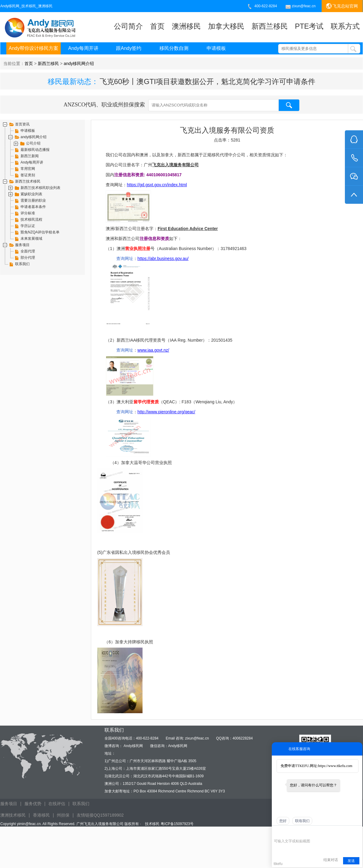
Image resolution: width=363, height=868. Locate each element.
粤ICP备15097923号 (177, 824)
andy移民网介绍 (79, 63)
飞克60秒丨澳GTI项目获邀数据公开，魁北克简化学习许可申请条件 (208, 81)
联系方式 (345, 26)
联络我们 (302, 821)
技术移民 (152, 824)
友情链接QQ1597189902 (100, 815)
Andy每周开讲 (83, 48)
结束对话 (331, 860)
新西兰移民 (270, 26)
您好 (283, 821)
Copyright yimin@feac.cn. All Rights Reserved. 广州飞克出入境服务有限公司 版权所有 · (71, 824)
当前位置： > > (49, 63)
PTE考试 (309, 26)
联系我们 (81, 804)
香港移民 (41, 815)
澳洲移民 (186, 26)
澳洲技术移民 (13, 815)
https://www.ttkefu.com (335, 766)
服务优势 (33, 804)
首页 (157, 26)
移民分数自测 (174, 48)
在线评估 (57, 804)
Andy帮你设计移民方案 (34, 48)
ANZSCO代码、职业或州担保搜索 (181, 105)
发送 (351, 861)
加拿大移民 (226, 26)
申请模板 (216, 48)
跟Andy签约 (129, 48)
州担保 (63, 815)
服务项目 (9, 804)
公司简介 (128, 26)
